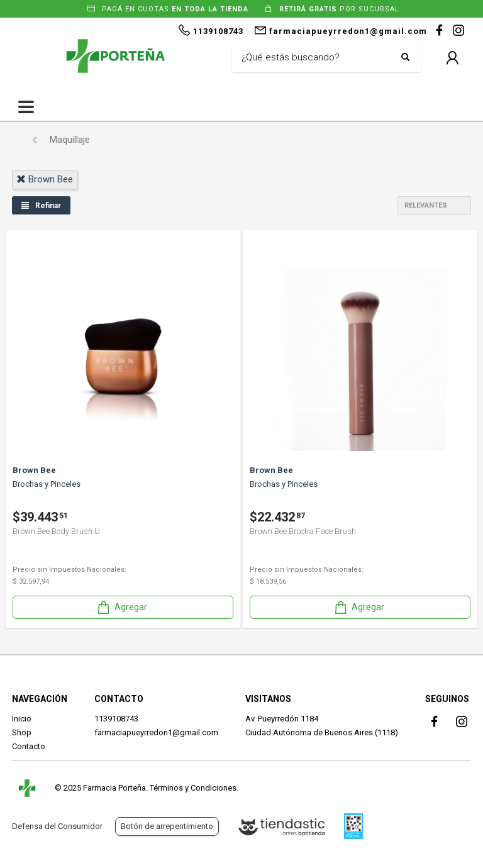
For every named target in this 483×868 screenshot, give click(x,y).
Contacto (29, 746)
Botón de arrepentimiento (167, 826)
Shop (22, 732)
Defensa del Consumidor (57, 826)
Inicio (22, 719)
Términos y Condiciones (193, 788)
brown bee (45, 179)
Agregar (121, 607)
